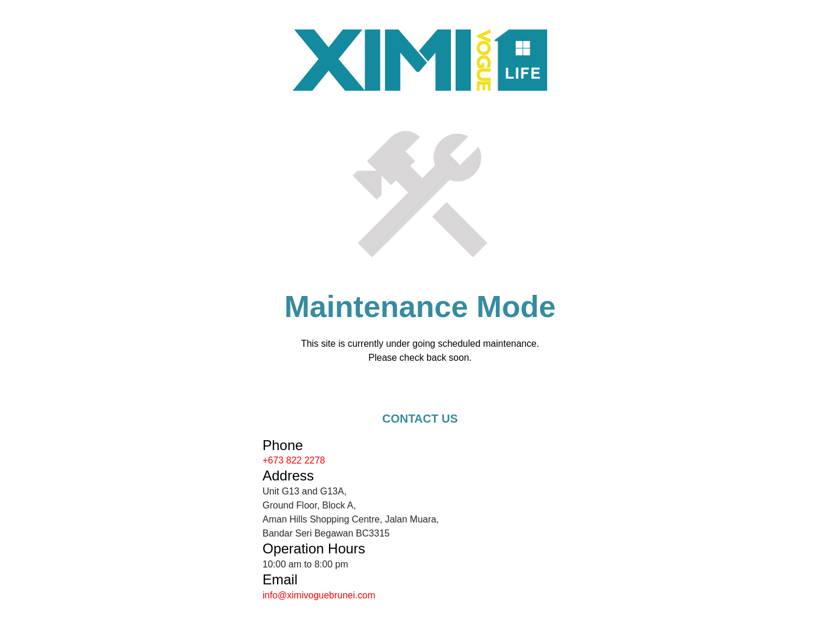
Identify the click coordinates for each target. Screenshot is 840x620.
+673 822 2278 (294, 460)
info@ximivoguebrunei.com (319, 595)
